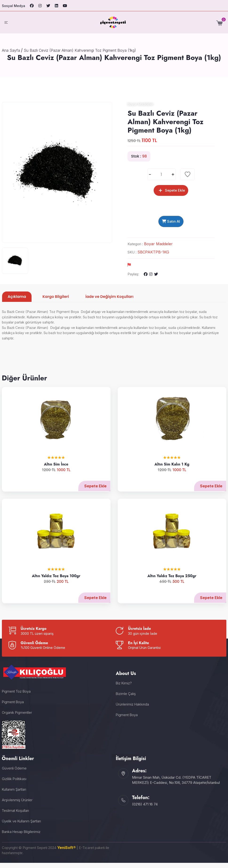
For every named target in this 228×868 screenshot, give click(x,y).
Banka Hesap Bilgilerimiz (21, 837)
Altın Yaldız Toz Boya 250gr (167, 581)
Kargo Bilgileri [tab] (56, 302)
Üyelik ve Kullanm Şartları (21, 826)
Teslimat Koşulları (15, 816)
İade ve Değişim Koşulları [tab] (109, 302)
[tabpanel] (114, 335)
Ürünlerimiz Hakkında (132, 709)
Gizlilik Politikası (14, 784)
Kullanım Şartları (14, 795)
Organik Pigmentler (17, 718)
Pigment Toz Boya (16, 696)
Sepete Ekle (91, 491)
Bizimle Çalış (126, 699)
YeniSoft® (66, 853)
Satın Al (171, 225)
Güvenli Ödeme (14, 773)
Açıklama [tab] (17, 302)
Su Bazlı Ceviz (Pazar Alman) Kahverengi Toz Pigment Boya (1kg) (80, 50)
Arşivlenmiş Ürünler (17, 805)
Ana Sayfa (11, 50)
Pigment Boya (13, 707)
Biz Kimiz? (124, 688)
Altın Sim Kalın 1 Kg (167, 470)
